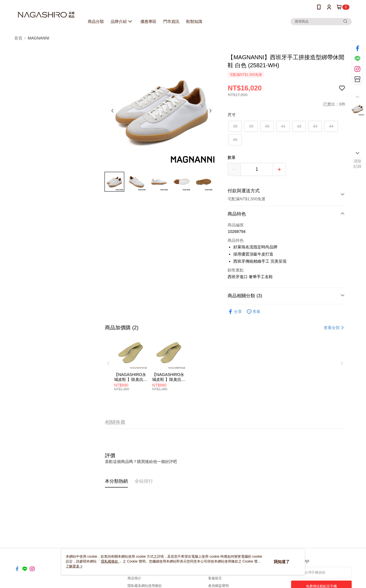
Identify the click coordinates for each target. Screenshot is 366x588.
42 (299, 126)
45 (235, 140)
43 (315, 126)
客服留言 (215, 578)
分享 (235, 312)
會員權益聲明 (218, 586)
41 (283, 126)
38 (235, 126)
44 (331, 126)
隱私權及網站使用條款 (145, 586)
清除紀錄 (358, 164)
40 (267, 126)
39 (251, 126)
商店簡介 (134, 578)
